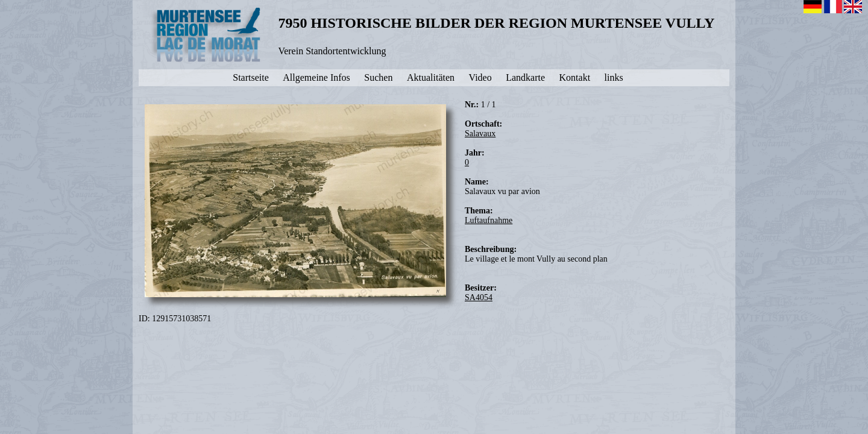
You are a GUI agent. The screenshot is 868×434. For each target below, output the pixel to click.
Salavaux (480, 134)
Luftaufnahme (489, 220)
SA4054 (479, 297)
